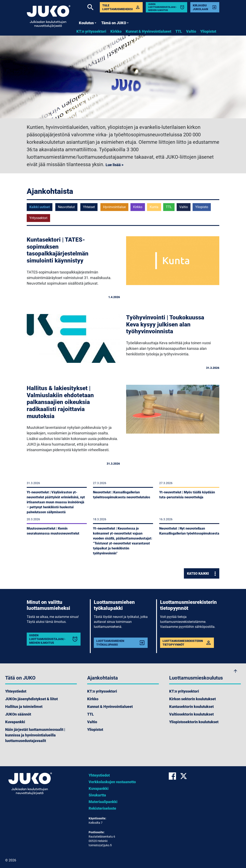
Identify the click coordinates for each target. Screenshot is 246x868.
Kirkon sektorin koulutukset (192, 699)
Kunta (154, 207)
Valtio (191, 31)
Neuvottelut (66, 207)
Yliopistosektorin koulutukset (194, 722)
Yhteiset (89, 207)
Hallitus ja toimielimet (24, 707)
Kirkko (116, 31)
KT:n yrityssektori (91, 31)
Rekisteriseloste (102, 808)
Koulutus (88, 23)
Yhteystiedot (16, 691)
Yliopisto (202, 207)
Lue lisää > (115, 165)
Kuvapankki (15, 722)
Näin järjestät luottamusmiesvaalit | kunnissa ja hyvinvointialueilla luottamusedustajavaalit (35, 735)
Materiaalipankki (103, 802)
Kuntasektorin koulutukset (191, 707)
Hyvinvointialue (114, 207)
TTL (179, 31)
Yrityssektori (38, 218)
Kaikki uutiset (40, 207)
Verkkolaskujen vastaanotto (112, 782)
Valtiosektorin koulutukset (191, 714)
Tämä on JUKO (115, 23)
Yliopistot (208, 31)
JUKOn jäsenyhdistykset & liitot (31, 699)
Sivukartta (97, 795)
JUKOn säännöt (18, 714)
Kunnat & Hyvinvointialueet (148, 31)
